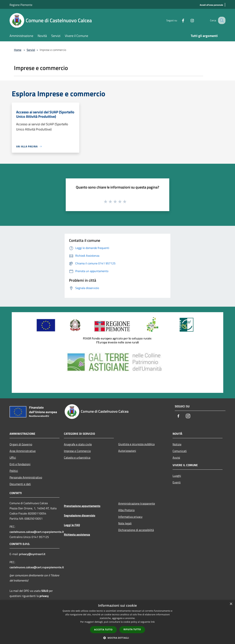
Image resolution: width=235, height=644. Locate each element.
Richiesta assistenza (77, 534)
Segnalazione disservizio (80, 515)
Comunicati (180, 451)
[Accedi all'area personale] (211, 5)
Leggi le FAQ (72, 525)
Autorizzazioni (127, 451)
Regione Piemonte (21, 5)
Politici (14, 471)
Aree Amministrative (23, 451)
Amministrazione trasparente (137, 503)
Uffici (13, 458)
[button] (117, 638)
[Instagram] (188, 20)
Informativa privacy (130, 517)
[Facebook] (179, 20)
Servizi (31, 50)
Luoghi (177, 476)
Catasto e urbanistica (77, 458)
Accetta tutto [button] (103, 630)
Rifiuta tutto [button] (132, 629)
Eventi (177, 482)
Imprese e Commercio (77, 451)
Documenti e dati (20, 484)
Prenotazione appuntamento (82, 506)
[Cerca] (221, 20)
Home (18, 50)
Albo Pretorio (126, 510)
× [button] (231, 604)
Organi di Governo (21, 444)
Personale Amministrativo (26, 477)
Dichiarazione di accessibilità (136, 530)
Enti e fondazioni (20, 464)
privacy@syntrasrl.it (32, 554)
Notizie (177, 444)
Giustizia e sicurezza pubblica (136, 444)
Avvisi (176, 458)
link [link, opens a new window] (153, 622)
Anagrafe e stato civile (78, 444)
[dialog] (117, 622)
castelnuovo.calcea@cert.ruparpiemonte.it (37, 532)
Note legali (125, 523)
